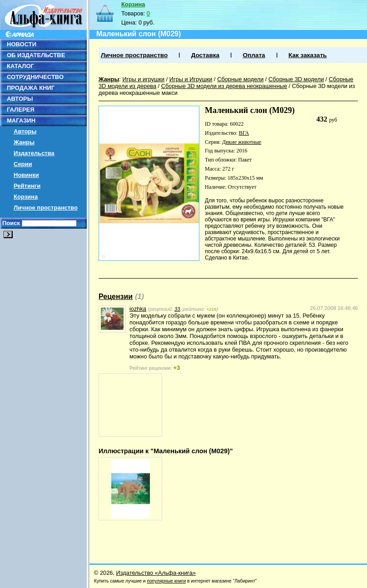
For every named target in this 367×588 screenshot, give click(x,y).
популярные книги (166, 581)
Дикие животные (242, 142)
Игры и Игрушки (191, 79)
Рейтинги (27, 186)
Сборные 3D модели (296, 79)
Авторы (25, 131)
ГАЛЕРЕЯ (21, 110)
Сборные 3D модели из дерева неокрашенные (224, 86)
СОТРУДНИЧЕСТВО (35, 77)
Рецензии (116, 296)
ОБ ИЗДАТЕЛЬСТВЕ (36, 55)
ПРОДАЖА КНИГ (31, 88)
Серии (23, 164)
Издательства (34, 153)
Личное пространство (46, 208)
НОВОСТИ (22, 44)
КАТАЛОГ (20, 66)
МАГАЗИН (21, 120)
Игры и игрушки (143, 79)
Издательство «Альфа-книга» (156, 573)
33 (177, 309)
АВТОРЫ (20, 99)
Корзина (26, 197)
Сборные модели (240, 79)
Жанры (24, 142)
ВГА (244, 133)
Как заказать (307, 55)
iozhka (138, 309)
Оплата (254, 55)
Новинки (26, 175)
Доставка (205, 55)
